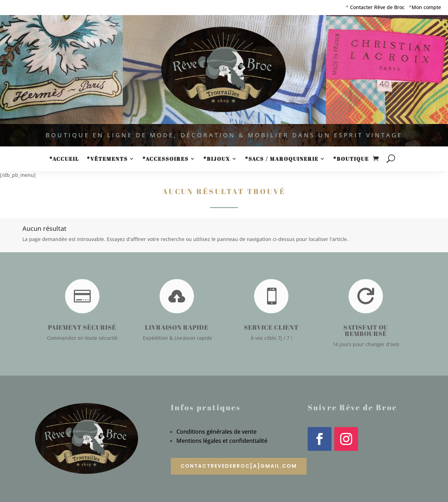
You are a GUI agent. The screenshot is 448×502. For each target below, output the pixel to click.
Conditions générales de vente (216, 432)
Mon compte (426, 7)
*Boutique (351, 159)
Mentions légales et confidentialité (222, 441)
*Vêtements (107, 159)
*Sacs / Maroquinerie (282, 159)
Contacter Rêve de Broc (377, 7)
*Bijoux (217, 159)
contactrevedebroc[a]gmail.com (239, 466)
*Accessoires (166, 159)
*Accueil (64, 159)
